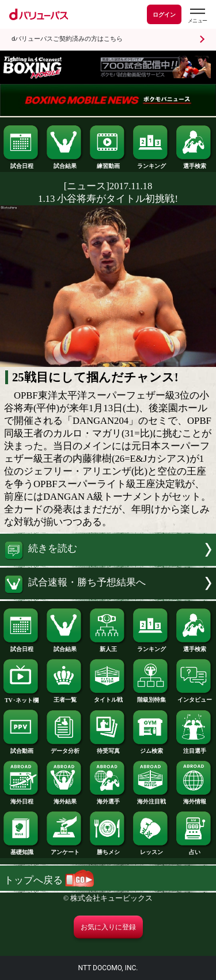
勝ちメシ (108, 849)
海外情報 (194, 799)
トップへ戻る (49, 880)
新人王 (108, 646)
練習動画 (108, 163)
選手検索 (194, 163)
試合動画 (21, 748)
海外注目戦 (151, 799)
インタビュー (194, 697)
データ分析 (65, 748)
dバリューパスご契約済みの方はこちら (67, 39)
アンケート (65, 849)
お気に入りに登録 (108, 927)
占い (194, 849)
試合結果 (65, 163)
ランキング (151, 163)
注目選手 (194, 748)
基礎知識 (21, 849)
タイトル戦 (108, 697)
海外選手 (108, 799)
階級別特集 (151, 697)
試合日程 (21, 163)
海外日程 (21, 799)
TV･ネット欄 (21, 698)
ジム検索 (151, 748)
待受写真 (108, 748)
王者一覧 (65, 697)
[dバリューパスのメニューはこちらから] (197, 16)
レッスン (151, 849)
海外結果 (65, 799)
